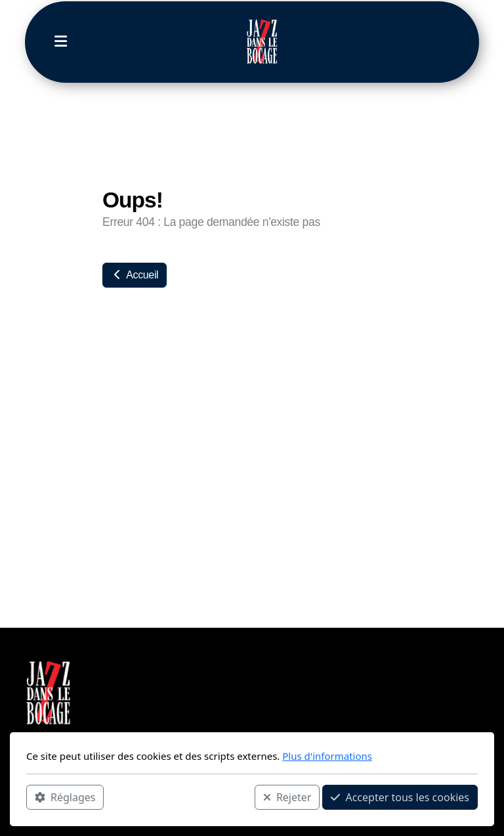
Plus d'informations (327, 756)
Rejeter (287, 797)
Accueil (135, 275)
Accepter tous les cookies (400, 797)
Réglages (65, 797)
